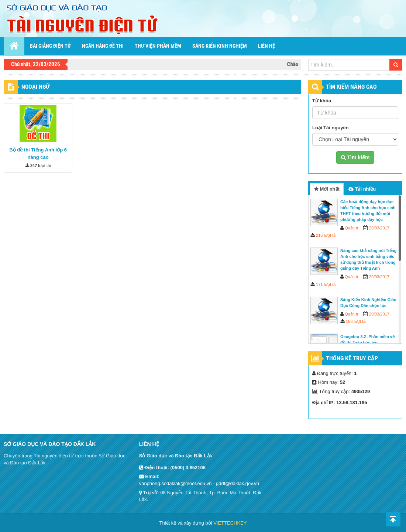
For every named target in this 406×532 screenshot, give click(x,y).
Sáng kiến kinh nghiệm (220, 46)
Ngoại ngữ (35, 87)
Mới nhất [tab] (327, 189)
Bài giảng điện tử (50, 46)
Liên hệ (266, 46)
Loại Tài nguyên (331, 128)
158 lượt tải (356, 321)
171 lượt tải (326, 284)
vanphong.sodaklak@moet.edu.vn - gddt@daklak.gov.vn (199, 483)
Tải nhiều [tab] (362, 189)
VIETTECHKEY (230, 523)
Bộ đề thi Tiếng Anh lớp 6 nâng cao (38, 154)
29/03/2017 (379, 228)
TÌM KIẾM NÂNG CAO (351, 87)
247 (34, 166)
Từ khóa (322, 101)
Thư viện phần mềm (158, 46)
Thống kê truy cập (352, 358)
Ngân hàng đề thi (103, 46)
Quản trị (352, 228)
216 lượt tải (326, 235)
